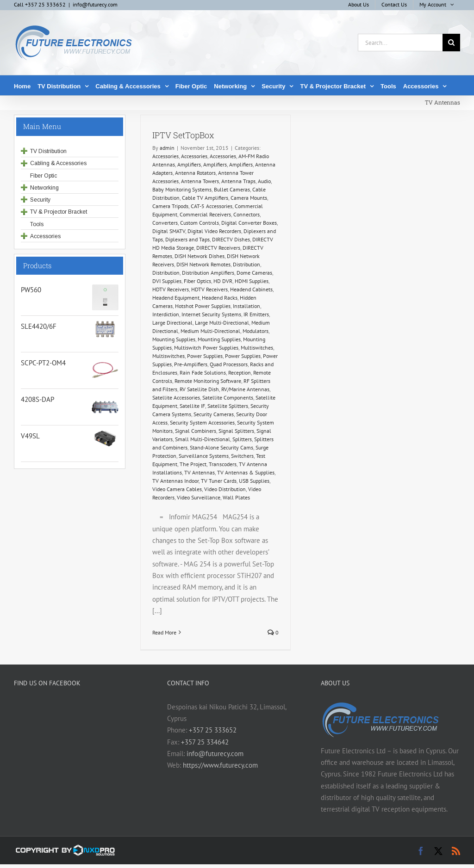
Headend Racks (220, 298)
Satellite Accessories (176, 397)
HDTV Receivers (171, 289)
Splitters (242, 439)
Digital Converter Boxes (249, 223)
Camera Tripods (170, 206)
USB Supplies (254, 481)
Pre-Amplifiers (191, 364)
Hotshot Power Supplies (203, 306)
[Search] (451, 43)
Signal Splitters (236, 431)
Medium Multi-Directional (210, 331)
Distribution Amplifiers (208, 273)
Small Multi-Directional (203, 439)
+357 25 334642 (205, 742)
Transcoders (223, 464)
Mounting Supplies (174, 339)
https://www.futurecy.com (220, 765)
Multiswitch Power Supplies (206, 348)
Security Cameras (214, 414)
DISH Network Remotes (203, 264)
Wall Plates (236, 497)
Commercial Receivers (205, 214)
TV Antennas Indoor (175, 481)
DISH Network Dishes (200, 256)
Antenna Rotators (195, 173)
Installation (246, 306)
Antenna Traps (238, 181)
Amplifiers (189, 164)
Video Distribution (225, 489)
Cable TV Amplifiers (205, 198)
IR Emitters (256, 314)
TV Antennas (200, 472)
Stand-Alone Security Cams (221, 447)
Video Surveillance (199, 497)
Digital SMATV (169, 231)
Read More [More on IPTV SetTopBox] (164, 632)
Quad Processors (229, 364)
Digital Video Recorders (214, 231)
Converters (165, 223)
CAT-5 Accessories (212, 206)
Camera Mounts (249, 198)
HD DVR (223, 281)
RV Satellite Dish (199, 389)
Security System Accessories (202, 422)
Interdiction (166, 314)
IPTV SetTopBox (183, 135)
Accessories (165, 156)
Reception (240, 372)
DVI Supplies (167, 281)
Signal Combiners (196, 431)
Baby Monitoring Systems (182, 189)
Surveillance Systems (204, 456)
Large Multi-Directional (222, 323)
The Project (193, 464)
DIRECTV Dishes (231, 239)
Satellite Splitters (228, 406)
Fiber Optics (197, 281)
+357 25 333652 (213, 730)
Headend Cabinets (251, 289)
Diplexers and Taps (187, 239)
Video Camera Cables (177, 489)
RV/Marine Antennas (245, 389)
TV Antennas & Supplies (246, 472)
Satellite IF (192, 406)
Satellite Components (228, 397)
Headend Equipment (176, 298)
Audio (264, 181)
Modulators (256, 331)
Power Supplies (205, 356)
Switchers (242, 456)
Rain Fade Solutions (203, 372)
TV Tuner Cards (219, 481)
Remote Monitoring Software (208, 381)
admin (167, 148)
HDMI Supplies (252, 281)
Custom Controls (200, 223)
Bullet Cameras (232, 189)
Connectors (246, 214)
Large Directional (172, 323)
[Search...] (400, 43)
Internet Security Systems (211, 314)
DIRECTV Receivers (218, 248)
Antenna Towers (200, 181)
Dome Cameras (254, 273)
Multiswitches (257, 348)
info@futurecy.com (95, 4)
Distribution (246, 264)
